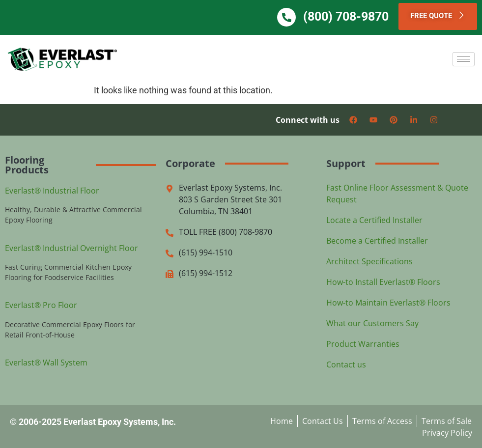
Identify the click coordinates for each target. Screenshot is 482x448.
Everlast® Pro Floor (41, 305)
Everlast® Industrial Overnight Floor (71, 248)
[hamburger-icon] (464, 59)
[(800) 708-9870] (292, 17)
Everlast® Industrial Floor (52, 190)
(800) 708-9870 (352, 16)
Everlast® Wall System (46, 362)
